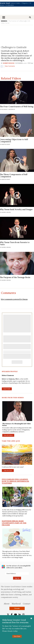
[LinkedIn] (20, 615)
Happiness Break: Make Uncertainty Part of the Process (14, 523)
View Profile (7, 389)
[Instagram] (23, 615)
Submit (2, 575)
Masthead (16, 604)
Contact (27, 604)
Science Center (15, 3)
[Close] (31, 619)
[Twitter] (8, 615)
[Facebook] (12, 615)
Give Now (17, 636)
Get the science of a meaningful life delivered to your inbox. (16, 567)
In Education (10, 5)
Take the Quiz (8, 470)
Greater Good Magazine (17, 12)
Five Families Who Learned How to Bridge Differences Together (15, 481)
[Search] (30, 17)
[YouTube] (16, 615)
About (7, 604)
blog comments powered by (14, 299)
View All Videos (8, 435)
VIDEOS (4, 21)
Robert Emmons (9, 63)
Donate (17, 608)
